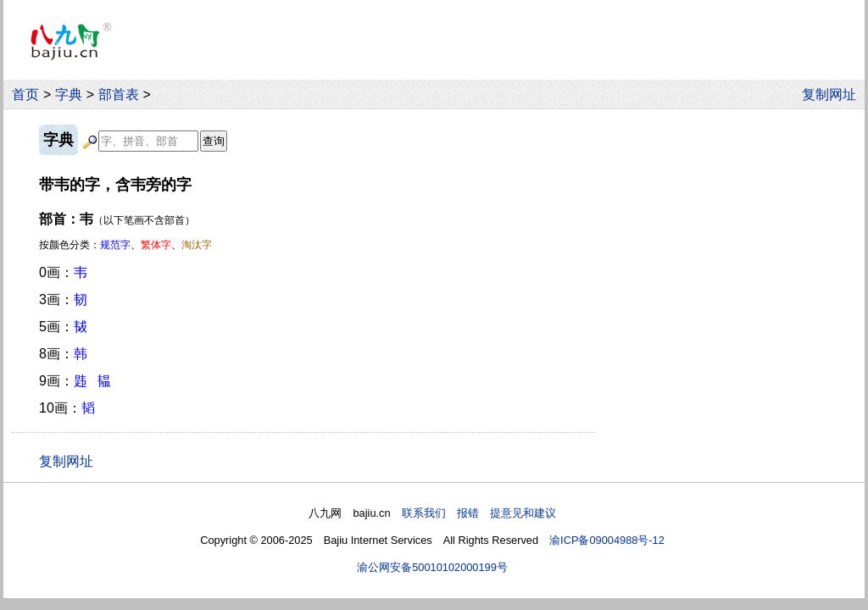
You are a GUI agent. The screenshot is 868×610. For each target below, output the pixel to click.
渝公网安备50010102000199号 (432, 567)
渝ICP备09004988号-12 (607, 540)
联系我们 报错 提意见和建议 (479, 513)
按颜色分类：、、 (125, 245)
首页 (25, 94)
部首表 (119, 94)
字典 (69, 94)
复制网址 (833, 94)
